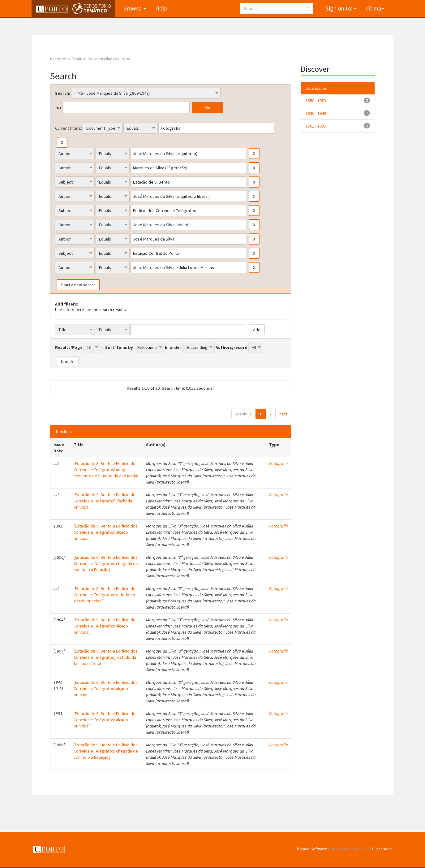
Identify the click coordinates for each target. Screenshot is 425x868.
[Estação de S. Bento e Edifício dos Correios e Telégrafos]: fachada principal (106, 501)
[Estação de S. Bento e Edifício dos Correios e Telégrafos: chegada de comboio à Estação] (106, 563)
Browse (135, 8)
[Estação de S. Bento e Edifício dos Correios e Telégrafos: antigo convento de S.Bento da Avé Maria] (106, 470)
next (283, 414)
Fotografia (279, 463)
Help (161, 8)
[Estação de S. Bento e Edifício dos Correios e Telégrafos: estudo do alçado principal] (106, 595)
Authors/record (232, 347)
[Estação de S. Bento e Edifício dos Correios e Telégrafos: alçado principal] (106, 532)
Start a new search (78, 285)
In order (173, 347)
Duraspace (382, 849)
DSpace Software (311, 849)
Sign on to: (340, 8)
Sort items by (119, 347)
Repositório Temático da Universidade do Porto (90, 59)
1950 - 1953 (316, 101)
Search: (63, 93)
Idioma (374, 8)
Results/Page (69, 347)
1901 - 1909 (316, 126)
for (58, 107)
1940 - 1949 (316, 113)
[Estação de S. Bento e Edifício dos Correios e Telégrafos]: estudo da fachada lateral (106, 657)
